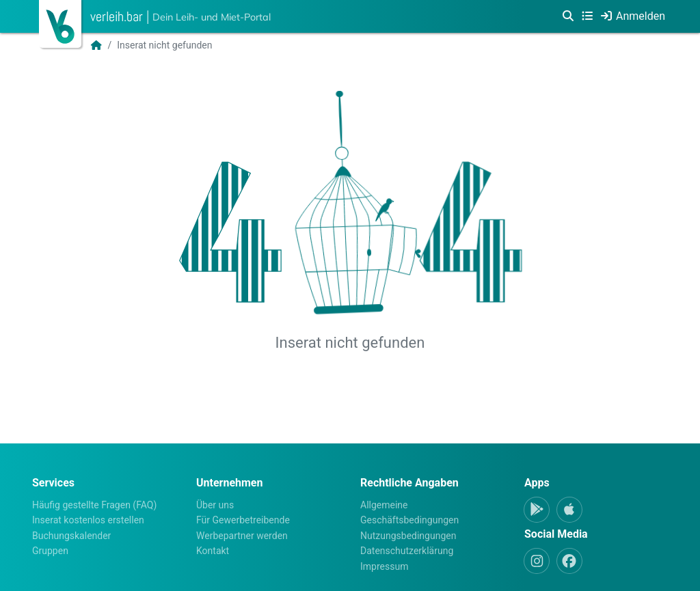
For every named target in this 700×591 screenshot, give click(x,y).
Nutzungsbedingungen (408, 536)
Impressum (384, 566)
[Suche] (568, 16)
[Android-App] (537, 510)
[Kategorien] (587, 16)
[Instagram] (537, 561)
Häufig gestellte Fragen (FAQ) (94, 505)
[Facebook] (569, 561)
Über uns (215, 505)
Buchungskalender (71, 536)
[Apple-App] (569, 510)
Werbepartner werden (242, 536)
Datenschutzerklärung (407, 551)
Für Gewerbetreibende (243, 520)
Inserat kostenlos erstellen (88, 520)
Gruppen (50, 551)
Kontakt (213, 551)
